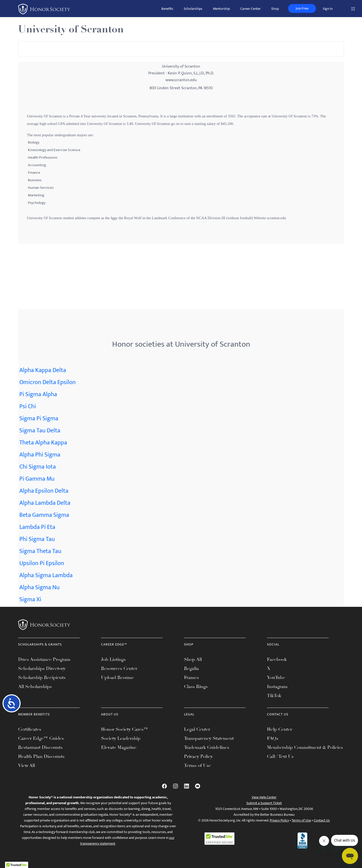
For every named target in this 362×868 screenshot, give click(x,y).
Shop (275, 9)
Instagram (277, 687)
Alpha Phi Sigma (40, 455)
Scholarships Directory (42, 668)
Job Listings (113, 659)
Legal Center (197, 729)
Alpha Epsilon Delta (44, 491)
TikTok (274, 696)
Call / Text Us (280, 756)
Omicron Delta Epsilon (48, 382)
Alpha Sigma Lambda (46, 575)
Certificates (30, 729)
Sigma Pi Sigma (39, 419)
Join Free (302, 8)
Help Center (280, 729)
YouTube (276, 677)
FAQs (273, 738)
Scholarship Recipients (42, 677)
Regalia (191, 668)
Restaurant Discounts (40, 747)
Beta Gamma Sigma (44, 515)
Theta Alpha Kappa (43, 443)
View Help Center (264, 797)
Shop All (193, 659)
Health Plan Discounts (41, 756)
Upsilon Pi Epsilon (42, 563)
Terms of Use (197, 765)
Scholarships (193, 9)
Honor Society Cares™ (125, 729)
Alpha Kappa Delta (43, 370)
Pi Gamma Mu (37, 479)
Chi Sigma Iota (38, 467)
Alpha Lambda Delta (45, 503)
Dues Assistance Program (44, 659)
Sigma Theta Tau (40, 551)
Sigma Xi (30, 600)
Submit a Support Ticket (264, 803)
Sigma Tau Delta (40, 431)
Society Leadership (121, 738)
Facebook (277, 659)
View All (27, 765)
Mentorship (221, 9)
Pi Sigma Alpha (38, 394)
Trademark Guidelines (207, 747)
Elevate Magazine (119, 747)
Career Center (251, 9)
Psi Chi (28, 406)
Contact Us (322, 820)
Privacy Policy (198, 756)
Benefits (167, 9)
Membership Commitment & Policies (305, 747)
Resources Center (119, 668)
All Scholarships (35, 687)
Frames (191, 677)
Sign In (328, 9)
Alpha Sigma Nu (39, 587)
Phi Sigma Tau (37, 539)
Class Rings (196, 687)
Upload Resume (118, 677)
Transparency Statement (209, 738)
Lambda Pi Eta (37, 527)
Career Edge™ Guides (41, 738)
